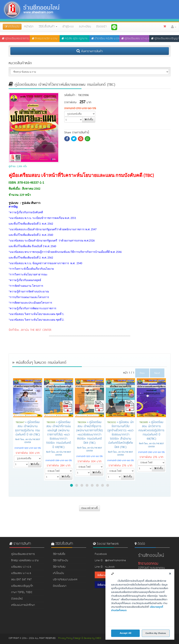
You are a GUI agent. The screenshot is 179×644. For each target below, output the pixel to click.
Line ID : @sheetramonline (110, 561)
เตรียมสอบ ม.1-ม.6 (21, 573)
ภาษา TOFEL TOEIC (22, 592)
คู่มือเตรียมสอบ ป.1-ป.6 (135, 39)
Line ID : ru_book (105, 567)
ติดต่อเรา (101, 27)
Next (157, 373)
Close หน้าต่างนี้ (89, 508)
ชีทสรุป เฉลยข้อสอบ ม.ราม (25, 561)
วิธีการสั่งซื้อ (59, 554)
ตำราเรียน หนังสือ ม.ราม (105, 39)
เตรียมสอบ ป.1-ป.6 (21, 567)
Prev (142, 373)
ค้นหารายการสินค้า (90, 51)
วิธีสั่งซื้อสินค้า (48, 27)
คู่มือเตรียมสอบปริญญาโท (165, 39)
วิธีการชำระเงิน (60, 561)
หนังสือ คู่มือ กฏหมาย (75, 39)
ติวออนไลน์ (17, 599)
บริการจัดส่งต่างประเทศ (65, 580)
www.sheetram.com (150, 609)
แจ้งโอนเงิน (58, 573)
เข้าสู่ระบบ (68, 27)
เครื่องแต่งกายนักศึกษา (23, 605)
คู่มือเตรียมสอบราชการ (15, 39)
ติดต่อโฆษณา (60, 586)
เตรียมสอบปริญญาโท (22, 586)
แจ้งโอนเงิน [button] (12, 27)
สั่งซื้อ (89, 120)
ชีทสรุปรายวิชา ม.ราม (45, 39)
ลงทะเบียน (85, 27)
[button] (174, 27)
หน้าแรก (29, 27)
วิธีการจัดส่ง (59, 567)
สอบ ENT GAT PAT (21, 580)
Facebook (101, 554)
